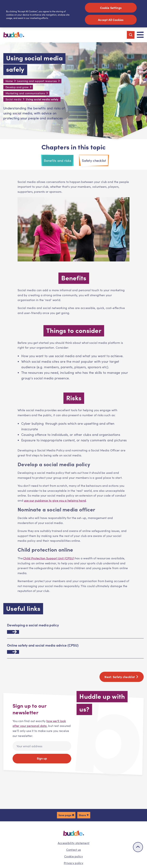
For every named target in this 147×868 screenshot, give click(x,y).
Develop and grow (17, 87)
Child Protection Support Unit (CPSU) (49, 558)
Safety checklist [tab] (94, 161)
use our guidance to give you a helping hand (55, 500)
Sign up (42, 758)
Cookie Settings (111, 8)
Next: (122, 677)
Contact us (74, 850)
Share (82, 815)
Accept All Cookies (111, 20)
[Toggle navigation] (140, 35)
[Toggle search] (131, 35)
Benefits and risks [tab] (58, 161)
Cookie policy (73, 856)
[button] (66, 815)
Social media (13, 99)
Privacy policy (73, 863)
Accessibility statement (73, 843)
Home (9, 81)
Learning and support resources (37, 81)
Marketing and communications (25, 93)
